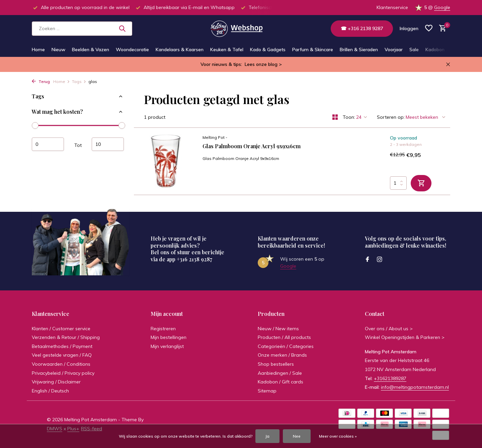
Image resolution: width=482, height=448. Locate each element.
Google (442, 7)
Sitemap (267, 391)
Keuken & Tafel (227, 50)
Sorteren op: (391, 117)
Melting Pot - (215, 137)
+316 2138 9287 (194, 259)
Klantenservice (392, 7)
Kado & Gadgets (268, 50)
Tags (79, 81)
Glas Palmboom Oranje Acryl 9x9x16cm (252, 146)
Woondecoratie (132, 50)
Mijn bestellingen (169, 337)
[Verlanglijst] (429, 29)
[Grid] (335, 117)
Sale (414, 50)
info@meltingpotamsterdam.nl (415, 387)
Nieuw (58, 50)
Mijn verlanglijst (167, 346)
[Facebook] (368, 260)
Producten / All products (284, 337)
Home (38, 50)
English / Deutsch (50, 391)
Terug (41, 81)
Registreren (163, 329)
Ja (267, 436)
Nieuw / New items (278, 329)
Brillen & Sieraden (359, 50)
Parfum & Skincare (313, 50)
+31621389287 (390, 378)
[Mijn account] (409, 28)
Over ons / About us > (389, 329)
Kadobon (435, 50)
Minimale (48, 144)
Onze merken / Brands (282, 355)
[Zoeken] (82, 29)
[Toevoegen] (421, 183)
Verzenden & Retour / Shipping (66, 337)
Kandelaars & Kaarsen (180, 50)
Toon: (349, 117)
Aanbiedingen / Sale (280, 373)
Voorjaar (394, 50)
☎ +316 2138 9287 (362, 28)
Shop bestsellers (276, 364)
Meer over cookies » (338, 436)
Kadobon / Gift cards (280, 382)
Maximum (108, 144)
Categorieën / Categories (286, 346)
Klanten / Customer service (61, 329)
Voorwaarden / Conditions (61, 364)
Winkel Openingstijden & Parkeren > (405, 337)
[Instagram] (380, 260)
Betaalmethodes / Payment (62, 346)
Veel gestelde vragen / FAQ (62, 355)
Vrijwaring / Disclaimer (56, 382)
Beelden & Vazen (91, 50)
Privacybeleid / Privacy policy (63, 373)
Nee (297, 436)
